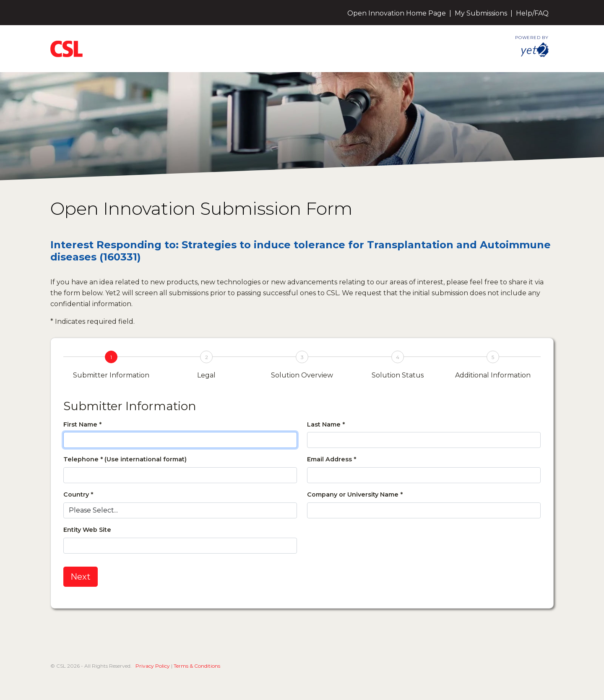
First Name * (82, 424)
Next (81, 577)
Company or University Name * (355, 494)
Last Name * (326, 424)
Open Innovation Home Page (397, 13)
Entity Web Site (87, 530)
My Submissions (481, 13)
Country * (78, 494)
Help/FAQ (532, 13)
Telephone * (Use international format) (125, 459)
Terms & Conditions (197, 666)
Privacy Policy (153, 666)
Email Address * (332, 459)
